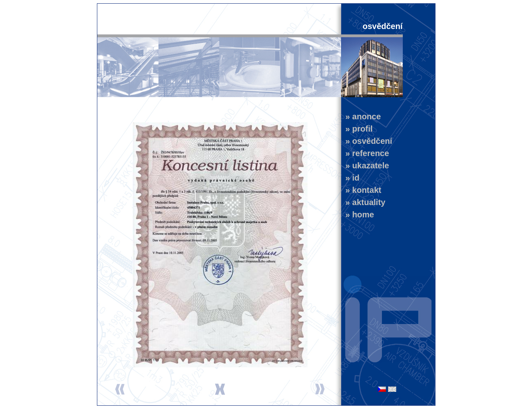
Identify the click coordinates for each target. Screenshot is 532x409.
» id (350, 178)
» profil (357, 129)
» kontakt (361, 190)
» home (358, 215)
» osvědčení (367, 141)
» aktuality (363, 202)
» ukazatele (365, 165)
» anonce (361, 116)
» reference (365, 153)
